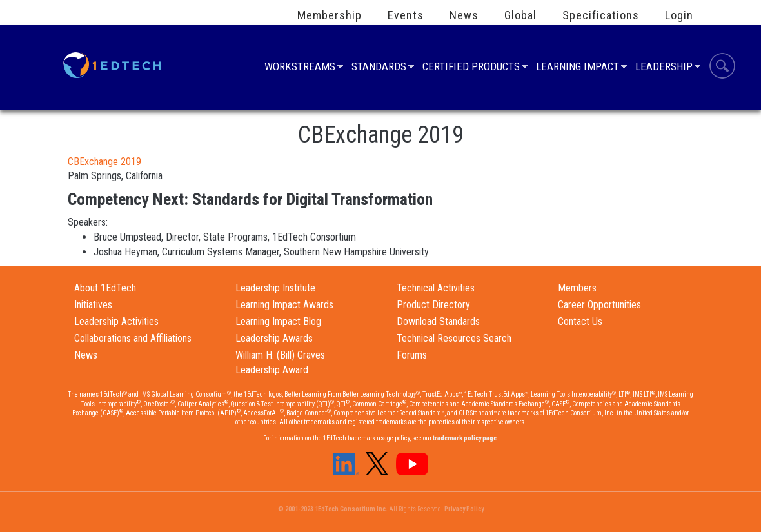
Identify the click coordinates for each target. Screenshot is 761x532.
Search (722, 68)
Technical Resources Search (454, 338)
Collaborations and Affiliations (133, 338)
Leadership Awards (274, 338)
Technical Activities (436, 288)
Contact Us (580, 321)
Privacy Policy (464, 509)
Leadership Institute (275, 288)
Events (406, 15)
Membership (330, 15)
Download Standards (438, 321)
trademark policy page (465, 438)
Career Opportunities (599, 305)
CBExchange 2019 (104, 162)
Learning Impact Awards (284, 305)
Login (679, 15)
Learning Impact (578, 68)
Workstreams (300, 68)
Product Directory (433, 305)
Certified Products (471, 68)
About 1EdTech (105, 288)
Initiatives (93, 305)
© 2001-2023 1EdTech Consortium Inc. (333, 509)
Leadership (664, 68)
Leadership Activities (116, 321)
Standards (379, 68)
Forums (412, 355)
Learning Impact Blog (278, 321)
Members (577, 288)
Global (520, 15)
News (464, 15)
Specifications (601, 15)
